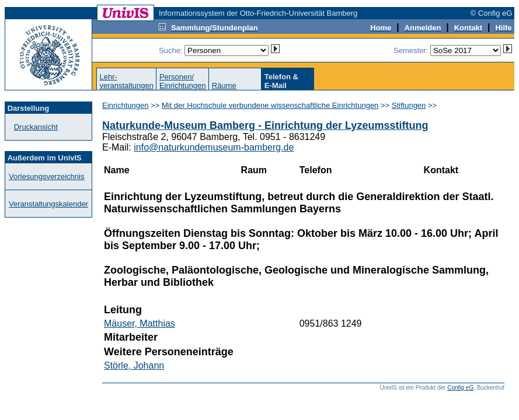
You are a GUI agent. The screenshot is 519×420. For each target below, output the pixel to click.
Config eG (460, 388)
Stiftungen (409, 105)
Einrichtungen (126, 105)
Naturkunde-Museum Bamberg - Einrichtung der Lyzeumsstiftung (265, 125)
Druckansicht (36, 127)
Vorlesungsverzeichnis (46, 176)
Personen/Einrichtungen (183, 81)
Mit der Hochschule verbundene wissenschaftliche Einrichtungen (270, 105)
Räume (224, 85)
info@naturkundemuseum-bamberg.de (214, 147)
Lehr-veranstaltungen (126, 81)
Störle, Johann (134, 365)
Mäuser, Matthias (140, 323)
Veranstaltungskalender (48, 204)
